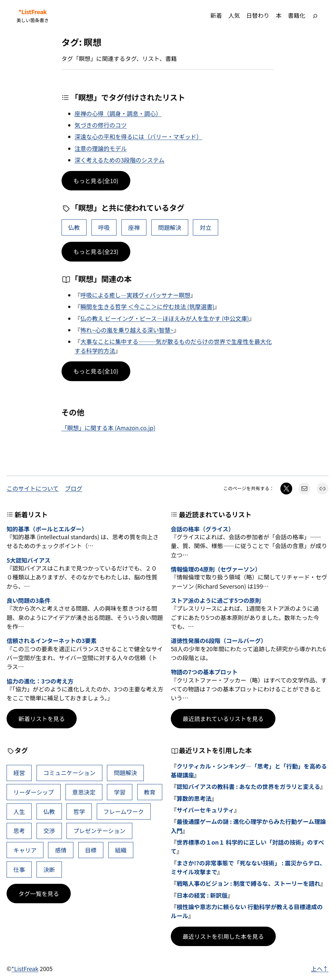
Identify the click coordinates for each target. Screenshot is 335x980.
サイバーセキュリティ (206, 810)
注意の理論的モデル (101, 148)
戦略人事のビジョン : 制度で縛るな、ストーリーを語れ (249, 883)
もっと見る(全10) (96, 181)
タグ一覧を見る (39, 894)
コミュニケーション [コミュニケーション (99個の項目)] (69, 773)
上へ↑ (320, 969)
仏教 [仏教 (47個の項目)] (74, 227)
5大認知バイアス (28, 560)
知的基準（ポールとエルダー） (47, 529)
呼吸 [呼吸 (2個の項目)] (104, 227)
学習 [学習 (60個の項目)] (120, 792)
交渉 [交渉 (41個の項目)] (49, 831)
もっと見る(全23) (96, 252)
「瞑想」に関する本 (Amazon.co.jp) (109, 428)
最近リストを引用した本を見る (223, 936)
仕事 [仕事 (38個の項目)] (19, 869)
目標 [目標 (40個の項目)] (91, 850)
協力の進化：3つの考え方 (40, 681)
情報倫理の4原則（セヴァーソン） (216, 569)
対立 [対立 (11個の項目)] (206, 227)
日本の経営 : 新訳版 (202, 895)
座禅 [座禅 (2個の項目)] (134, 227)
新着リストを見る (42, 719)
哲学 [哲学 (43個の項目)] (79, 812)
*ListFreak (33, 12)
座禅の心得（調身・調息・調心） (118, 113)
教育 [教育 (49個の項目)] (150, 792)
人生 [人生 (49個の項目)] (19, 812)
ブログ (74, 488)
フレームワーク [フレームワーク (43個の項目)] (124, 812)
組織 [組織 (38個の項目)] (121, 850)
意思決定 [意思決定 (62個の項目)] (84, 792)
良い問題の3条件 (28, 600)
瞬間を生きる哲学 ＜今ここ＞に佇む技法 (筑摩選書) (147, 307)
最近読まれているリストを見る (223, 719)
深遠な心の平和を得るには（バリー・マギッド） (139, 137)
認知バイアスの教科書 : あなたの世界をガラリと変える (248, 786)
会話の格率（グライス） (202, 529)
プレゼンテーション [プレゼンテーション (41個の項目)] (99, 831)
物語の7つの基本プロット (204, 672)
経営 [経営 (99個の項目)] (19, 773)
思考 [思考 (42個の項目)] (19, 831)
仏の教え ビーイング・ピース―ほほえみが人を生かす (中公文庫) (165, 318)
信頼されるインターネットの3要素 (52, 641)
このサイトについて (33, 488)
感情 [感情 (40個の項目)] (61, 850)
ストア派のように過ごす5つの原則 (216, 600)
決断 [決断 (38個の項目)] (49, 869)
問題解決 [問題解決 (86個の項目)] (170, 227)
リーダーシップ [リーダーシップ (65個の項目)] (34, 792)
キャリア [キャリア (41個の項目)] (25, 850)
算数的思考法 (194, 798)
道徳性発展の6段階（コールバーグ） (219, 641)
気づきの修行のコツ (101, 125)
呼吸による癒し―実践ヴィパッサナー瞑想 (135, 295)
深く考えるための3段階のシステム (120, 160)
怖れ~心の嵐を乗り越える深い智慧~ (127, 330)
